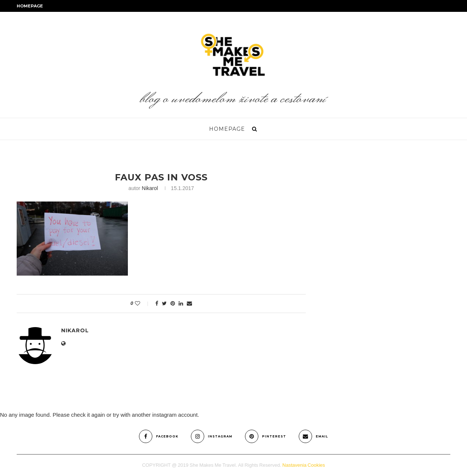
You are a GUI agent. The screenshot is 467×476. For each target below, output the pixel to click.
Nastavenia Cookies (304, 465)
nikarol (150, 188)
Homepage (30, 6)
